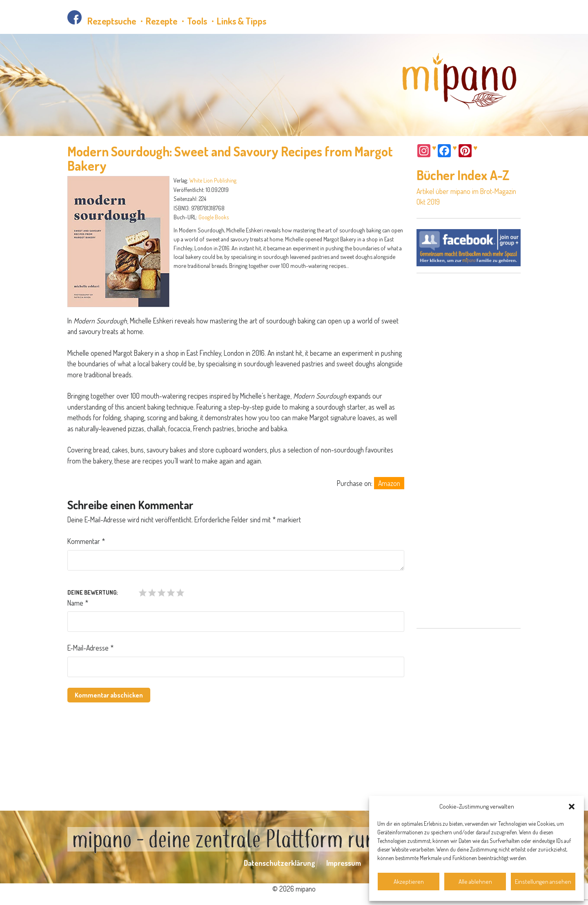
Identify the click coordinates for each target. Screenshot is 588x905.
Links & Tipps (242, 21)
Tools (197, 21)
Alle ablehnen (475, 882)
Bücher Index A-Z (463, 175)
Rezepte (161, 21)
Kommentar (86, 541)
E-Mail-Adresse (90, 648)
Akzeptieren (409, 882)
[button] (572, 807)
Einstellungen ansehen (543, 882)
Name (78, 603)
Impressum (344, 863)
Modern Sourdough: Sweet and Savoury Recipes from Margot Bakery (230, 158)
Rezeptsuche (112, 21)
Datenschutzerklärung (280, 863)
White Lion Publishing (213, 180)
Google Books (214, 217)
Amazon (389, 483)
